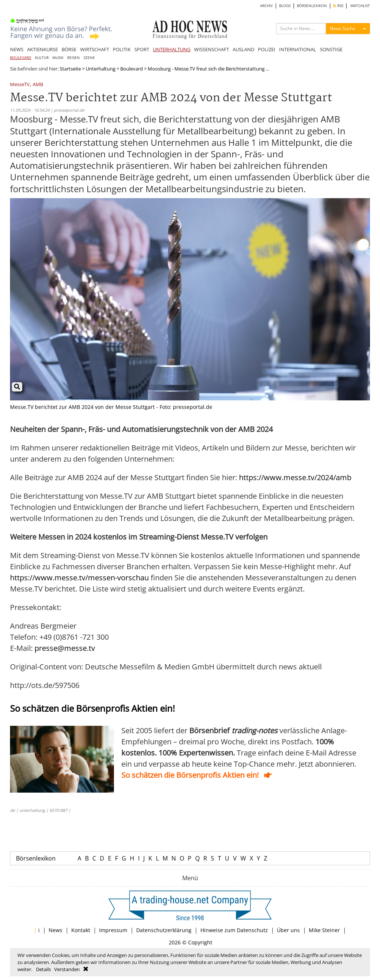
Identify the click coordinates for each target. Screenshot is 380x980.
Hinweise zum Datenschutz (234, 930)
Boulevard (132, 69)
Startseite (70, 69)
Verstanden (67, 969)
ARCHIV (266, 6)
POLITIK (122, 49)
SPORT (142, 49)
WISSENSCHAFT (212, 49)
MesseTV (20, 85)
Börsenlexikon (36, 858)
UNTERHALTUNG (172, 49)
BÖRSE (69, 49)
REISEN (73, 58)
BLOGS (285, 6)
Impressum (113, 930)
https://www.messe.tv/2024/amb (295, 477)
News (55, 930)
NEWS (17, 49)
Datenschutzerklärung (164, 930)
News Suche (343, 28)
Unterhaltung (101, 69)
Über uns (288, 930)
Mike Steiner (324, 930)
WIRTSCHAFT (95, 49)
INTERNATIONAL (298, 49)
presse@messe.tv (65, 648)
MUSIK (58, 58)
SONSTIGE (331, 49)
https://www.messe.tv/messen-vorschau (79, 578)
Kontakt (81, 930)
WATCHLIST (360, 6)
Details (43, 969)
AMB (38, 85)
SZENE (89, 58)
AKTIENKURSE (42, 49)
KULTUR (42, 58)
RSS (338, 6)
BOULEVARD (21, 58)
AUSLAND (243, 49)
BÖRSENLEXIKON (312, 6)
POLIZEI (267, 49)
